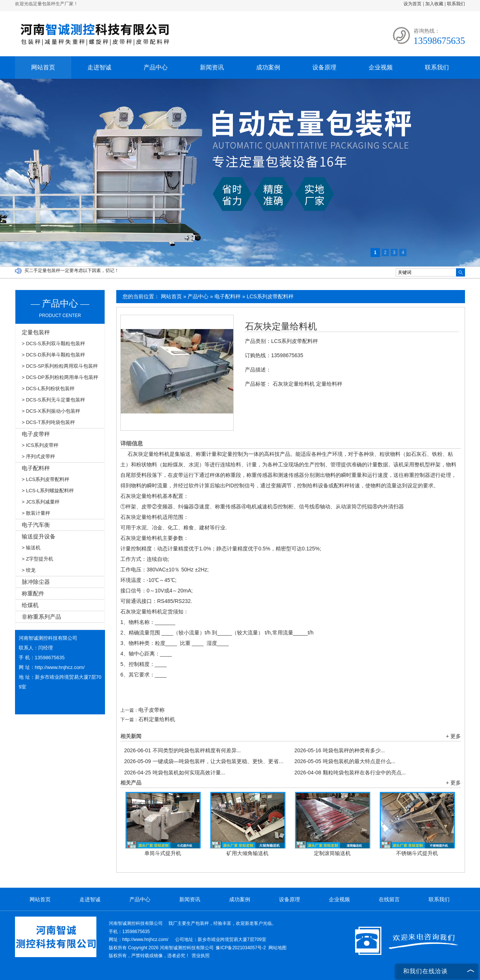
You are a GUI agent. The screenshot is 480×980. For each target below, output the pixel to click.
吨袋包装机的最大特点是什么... (345, 761)
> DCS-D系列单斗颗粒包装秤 (53, 355)
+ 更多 (453, 736)
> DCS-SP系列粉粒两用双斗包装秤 (60, 366)
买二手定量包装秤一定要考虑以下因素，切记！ (72, 271)
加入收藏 (434, 4)
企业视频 (381, 67)
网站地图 (277, 948)
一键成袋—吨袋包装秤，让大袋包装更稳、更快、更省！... (205, 761)
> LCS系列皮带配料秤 (46, 479)
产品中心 (156, 67)
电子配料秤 (228, 296)
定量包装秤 (36, 332)
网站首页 (43, 67)
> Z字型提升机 (37, 559)
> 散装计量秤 (36, 513)
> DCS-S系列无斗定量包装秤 (53, 400)
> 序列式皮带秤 (38, 456)
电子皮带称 (151, 710)
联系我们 (456, 4)
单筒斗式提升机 (163, 853)
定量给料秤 (329, 384)
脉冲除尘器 (36, 582)
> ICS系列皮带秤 (40, 445)
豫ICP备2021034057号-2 (241, 948)
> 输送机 (31, 548)
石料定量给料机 (157, 719)
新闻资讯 (212, 67)
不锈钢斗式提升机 (417, 853)
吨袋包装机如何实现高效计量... (175, 773)
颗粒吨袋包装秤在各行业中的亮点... (350, 773)
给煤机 (30, 605)
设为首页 (412, 4)
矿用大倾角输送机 (247, 853)
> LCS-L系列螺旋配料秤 (48, 491)
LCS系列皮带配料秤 (270, 296)
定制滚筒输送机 (332, 853)
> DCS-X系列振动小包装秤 (51, 411)
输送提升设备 (39, 536)
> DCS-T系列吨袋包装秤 (48, 422)
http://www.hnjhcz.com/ (60, 667)
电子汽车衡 (36, 525)
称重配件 (33, 593)
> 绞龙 (29, 570)
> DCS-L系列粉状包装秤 (48, 389)
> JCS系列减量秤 (41, 502)
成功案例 (268, 67)
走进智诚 (99, 67)
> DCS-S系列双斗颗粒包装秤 (53, 343)
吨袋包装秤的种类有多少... (340, 750)
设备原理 (324, 67)
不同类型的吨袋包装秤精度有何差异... (182, 750)
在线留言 (389, 899)
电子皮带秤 (36, 434)
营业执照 (201, 956)
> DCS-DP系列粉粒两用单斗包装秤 (60, 377)
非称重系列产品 (41, 617)
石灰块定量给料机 (281, 326)
